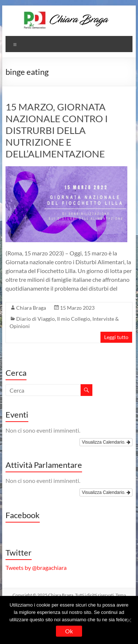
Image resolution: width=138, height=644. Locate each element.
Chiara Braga (31, 308)
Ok (69, 631)
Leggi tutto (116, 337)
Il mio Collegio (74, 319)
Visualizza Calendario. (106, 442)
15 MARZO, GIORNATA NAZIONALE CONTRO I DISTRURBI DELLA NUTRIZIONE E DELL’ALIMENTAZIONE (57, 130)
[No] (129, 620)
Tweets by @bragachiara (36, 567)
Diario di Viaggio (36, 319)
